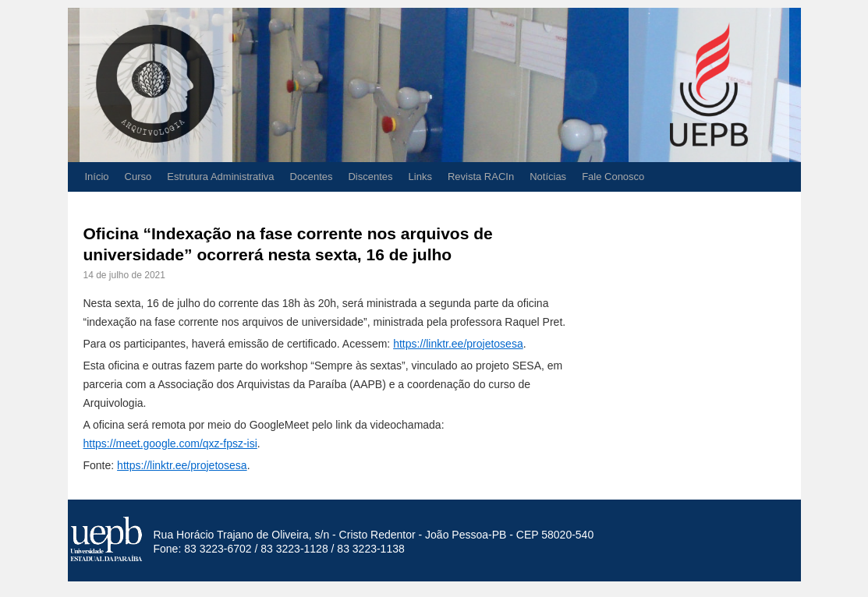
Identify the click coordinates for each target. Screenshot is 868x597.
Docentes (312, 177)
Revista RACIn (481, 177)
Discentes (370, 177)
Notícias (548, 177)
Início (97, 177)
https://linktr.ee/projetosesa (458, 344)
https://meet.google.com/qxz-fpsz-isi (170, 443)
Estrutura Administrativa (220, 177)
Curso (138, 177)
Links (420, 177)
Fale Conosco (613, 177)
